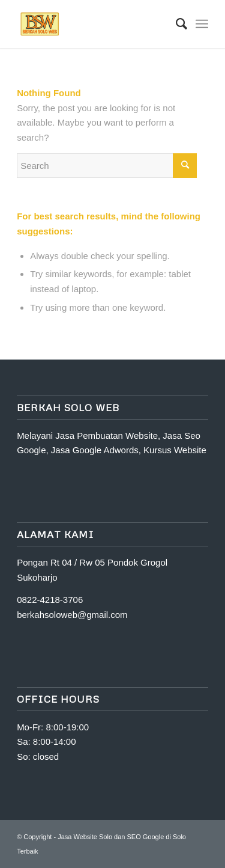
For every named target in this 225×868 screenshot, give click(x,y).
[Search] (175, 24)
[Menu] (202, 24)
